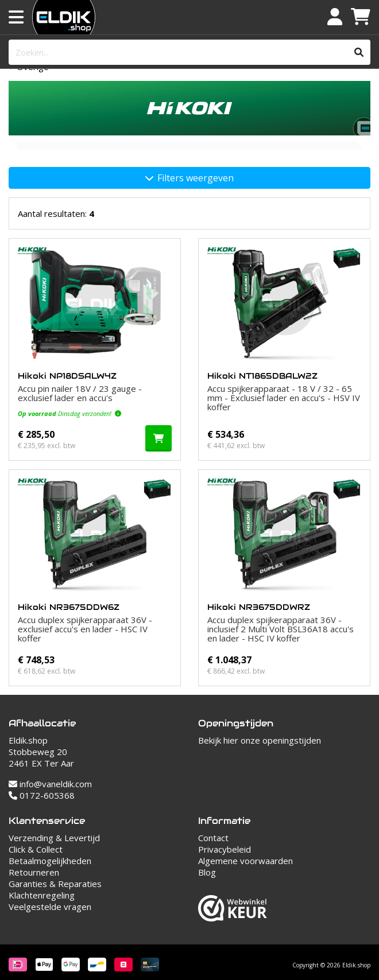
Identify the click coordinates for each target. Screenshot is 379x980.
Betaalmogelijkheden (50, 861)
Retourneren (34, 872)
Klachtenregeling (42, 895)
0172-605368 (42, 795)
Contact (213, 838)
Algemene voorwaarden (245, 861)
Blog (207, 872)
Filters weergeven (189, 178)
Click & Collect (36, 849)
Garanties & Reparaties (55, 884)
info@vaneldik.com (50, 784)
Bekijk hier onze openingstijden (260, 740)
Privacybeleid (225, 849)
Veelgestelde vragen (50, 907)
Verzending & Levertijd (54, 838)
